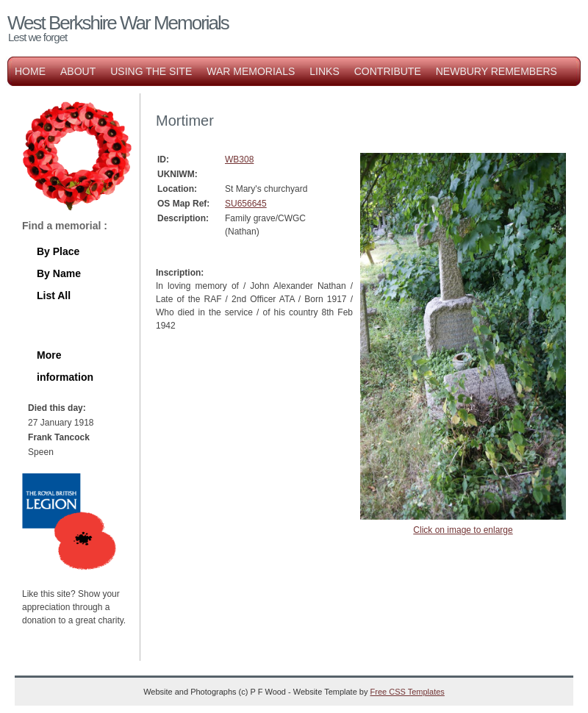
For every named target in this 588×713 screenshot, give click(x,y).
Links (324, 71)
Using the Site (151, 71)
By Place (58, 251)
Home (30, 71)
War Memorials (251, 71)
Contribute (388, 71)
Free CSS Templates (408, 692)
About (78, 71)
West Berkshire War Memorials (118, 23)
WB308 (239, 160)
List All (54, 295)
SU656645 (246, 204)
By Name (59, 273)
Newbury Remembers (496, 71)
